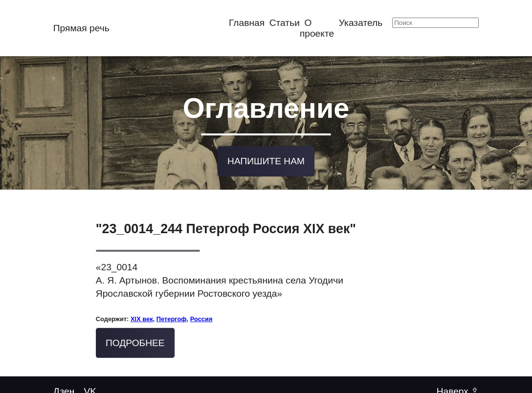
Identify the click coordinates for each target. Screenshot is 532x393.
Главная (247, 23)
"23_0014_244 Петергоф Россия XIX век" (226, 228)
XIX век (142, 317)
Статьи (285, 23)
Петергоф (172, 317)
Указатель (361, 23)
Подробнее (135, 341)
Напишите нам (266, 160)
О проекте (317, 28)
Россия (201, 317)
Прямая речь (81, 28)
